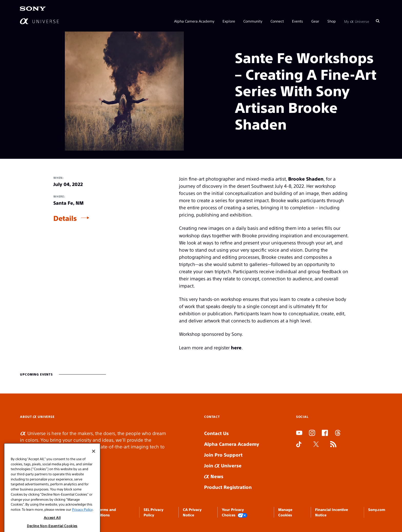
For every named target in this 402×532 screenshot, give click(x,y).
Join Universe (223, 465)
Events (298, 21)
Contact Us (216, 433)
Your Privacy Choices (235, 512)
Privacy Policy (82, 524)
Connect (277, 21)
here (236, 347)
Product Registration (228, 487)
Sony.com (377, 509)
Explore (229, 21)
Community (253, 21)
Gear (315, 21)
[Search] (378, 21)
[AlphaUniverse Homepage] (39, 21)
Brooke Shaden (306, 179)
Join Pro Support (223, 455)
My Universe (357, 21)
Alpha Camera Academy (194, 21)
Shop (332, 21)
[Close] (94, 466)
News (214, 476)
